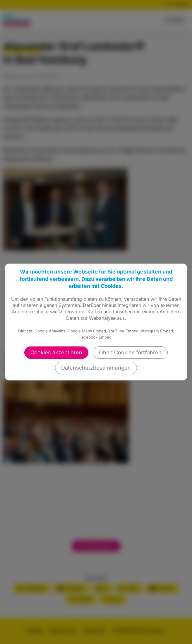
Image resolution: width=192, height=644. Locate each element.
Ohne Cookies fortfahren (130, 352)
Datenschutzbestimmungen (96, 368)
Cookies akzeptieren (56, 352)
